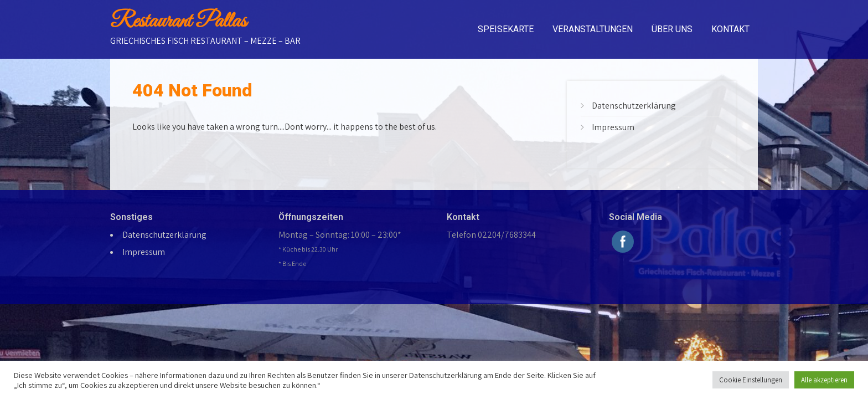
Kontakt (730, 29)
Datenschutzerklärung (634, 106)
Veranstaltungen (593, 29)
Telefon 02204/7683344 (491, 235)
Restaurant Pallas (178, 22)
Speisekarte (506, 29)
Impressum (613, 127)
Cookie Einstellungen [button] (751, 380)
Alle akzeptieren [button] (824, 380)
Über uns (672, 29)
